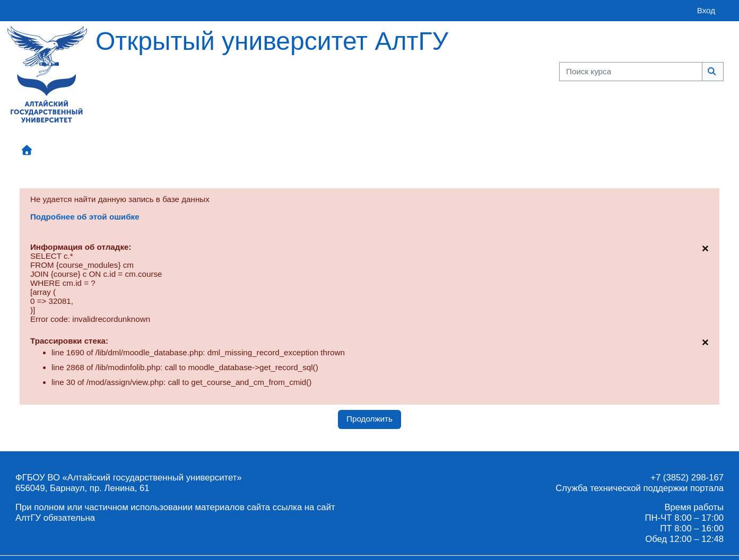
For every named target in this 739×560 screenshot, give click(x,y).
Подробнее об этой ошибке (85, 217)
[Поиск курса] (631, 72)
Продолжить (369, 419)
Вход (706, 10)
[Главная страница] (47, 73)
